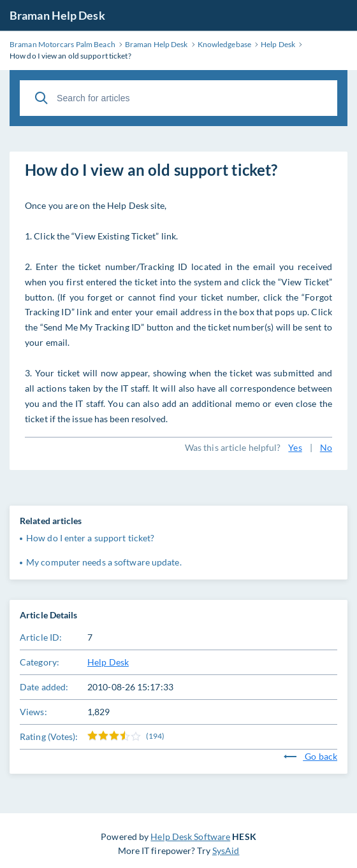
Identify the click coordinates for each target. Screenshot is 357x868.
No (326, 447)
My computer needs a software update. (104, 562)
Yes (295, 447)
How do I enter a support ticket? (90, 538)
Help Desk (108, 662)
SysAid (226, 850)
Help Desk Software (190, 836)
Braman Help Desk (57, 15)
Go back (310, 756)
